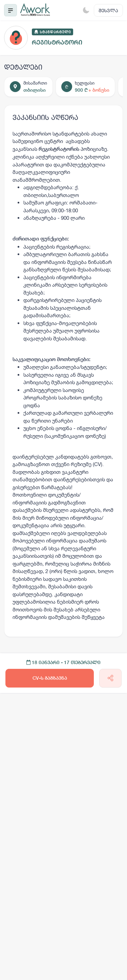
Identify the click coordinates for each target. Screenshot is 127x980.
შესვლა (108, 10)
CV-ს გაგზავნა (50, 678)
